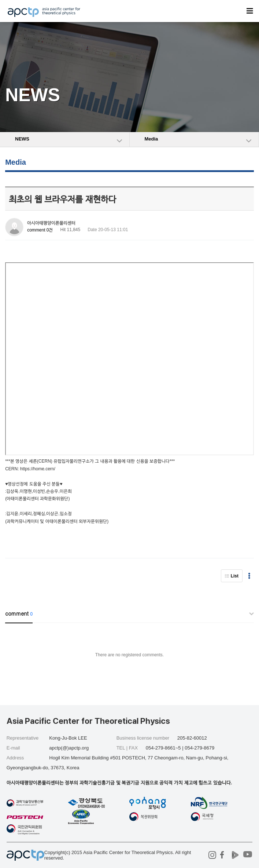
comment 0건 (40, 230)
